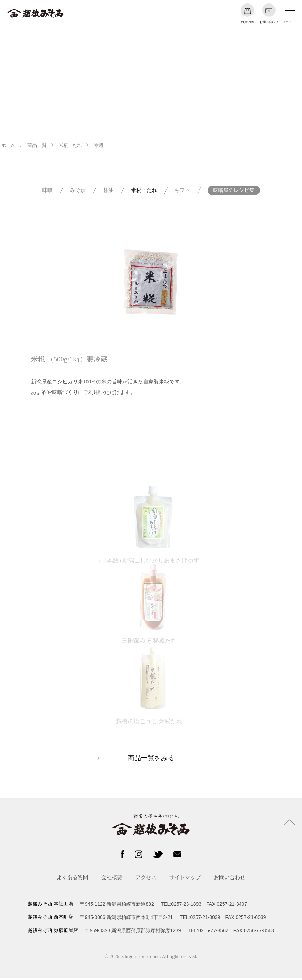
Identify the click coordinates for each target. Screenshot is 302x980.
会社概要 (112, 879)
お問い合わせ (230, 879)
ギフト (182, 191)
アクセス (146, 879)
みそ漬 (78, 191)
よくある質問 (72, 879)
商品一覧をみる (151, 760)
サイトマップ (185, 879)
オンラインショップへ (152, 435)
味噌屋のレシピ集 (234, 191)
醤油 (108, 191)
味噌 (47, 191)
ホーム (9, 145)
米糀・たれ (72, 145)
